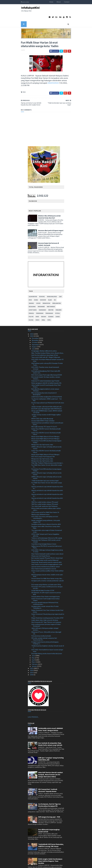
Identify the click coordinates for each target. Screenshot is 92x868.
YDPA (49, 309)
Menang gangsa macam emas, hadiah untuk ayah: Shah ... (47, 564)
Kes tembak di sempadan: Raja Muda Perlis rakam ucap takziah (50, 733)
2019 (32, 661)
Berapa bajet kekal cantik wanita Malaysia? (45, 549)
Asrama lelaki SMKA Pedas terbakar (43, 409)
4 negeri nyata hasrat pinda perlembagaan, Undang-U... (45, 632)
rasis (37, 305)
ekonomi (43, 289)
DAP (61, 285)
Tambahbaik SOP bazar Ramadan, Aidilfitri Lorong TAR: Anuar (51, 834)
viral (43, 309)
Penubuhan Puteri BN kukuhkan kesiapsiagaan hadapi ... (46, 430)
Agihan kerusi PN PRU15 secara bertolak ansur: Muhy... (47, 536)
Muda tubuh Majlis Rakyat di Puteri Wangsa (45, 425)
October (35, 331)
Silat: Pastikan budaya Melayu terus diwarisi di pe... (48, 342)
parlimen (59, 299)
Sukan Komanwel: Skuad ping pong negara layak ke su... (48, 604)
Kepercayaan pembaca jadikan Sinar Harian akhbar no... (47, 560)
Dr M (30, 289)
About (72, 2)
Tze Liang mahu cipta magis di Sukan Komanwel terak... (47, 520)
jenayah (31, 292)
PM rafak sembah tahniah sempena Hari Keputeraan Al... (44, 628)
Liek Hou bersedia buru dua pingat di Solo (45, 344)
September (36, 333)
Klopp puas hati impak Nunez (41, 545)
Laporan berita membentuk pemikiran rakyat (46, 555)
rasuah (44, 305)
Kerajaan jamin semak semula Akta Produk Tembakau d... (45, 596)
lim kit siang (33, 299)
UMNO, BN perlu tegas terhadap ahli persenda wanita (46, 436)
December (35, 327)
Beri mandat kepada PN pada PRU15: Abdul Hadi (47, 547)
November (35, 329)
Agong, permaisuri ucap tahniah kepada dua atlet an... (47, 476)
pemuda (31, 302)
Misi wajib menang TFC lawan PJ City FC (44, 415)
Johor (38, 292)
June (34, 644)
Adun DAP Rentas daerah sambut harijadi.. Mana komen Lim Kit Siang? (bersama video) (51, 763)
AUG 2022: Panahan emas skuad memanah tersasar (45, 357)
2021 (32, 657)
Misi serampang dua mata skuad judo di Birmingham (44, 382)
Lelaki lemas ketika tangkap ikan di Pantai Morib (47, 385)
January (34, 655)
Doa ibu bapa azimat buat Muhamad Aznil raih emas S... (48, 392)
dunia (36, 289)
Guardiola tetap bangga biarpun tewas (44, 533)
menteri (51, 299)
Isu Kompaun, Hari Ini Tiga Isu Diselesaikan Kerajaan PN (49, 794)
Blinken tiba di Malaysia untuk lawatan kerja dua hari (49, 206)
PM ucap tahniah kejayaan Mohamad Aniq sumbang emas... (45, 592)
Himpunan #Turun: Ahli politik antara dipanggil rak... (46, 622)
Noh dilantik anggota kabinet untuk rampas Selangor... (45, 379)
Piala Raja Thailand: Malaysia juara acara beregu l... (47, 452)
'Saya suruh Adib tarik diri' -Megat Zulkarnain (46, 346)
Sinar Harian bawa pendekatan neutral (44, 557)
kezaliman (32, 295)
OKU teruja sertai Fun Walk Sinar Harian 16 (45, 501)
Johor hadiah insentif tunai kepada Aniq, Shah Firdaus (46, 375)
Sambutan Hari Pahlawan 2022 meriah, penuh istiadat (46, 530)
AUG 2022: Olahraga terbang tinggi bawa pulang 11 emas (47, 540)
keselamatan (57, 292)
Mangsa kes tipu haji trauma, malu (42, 433)
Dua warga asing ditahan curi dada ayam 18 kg (46, 573)
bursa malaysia (52, 285)
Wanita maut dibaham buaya (40, 503)
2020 (32, 659)
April (33, 649)
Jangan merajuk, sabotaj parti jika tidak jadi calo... (47, 395)
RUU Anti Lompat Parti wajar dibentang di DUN (47, 364)
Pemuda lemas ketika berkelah (41, 625)
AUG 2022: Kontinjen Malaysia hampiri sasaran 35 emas (47, 349)
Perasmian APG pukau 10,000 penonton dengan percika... (47, 576)
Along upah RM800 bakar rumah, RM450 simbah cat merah (47, 400)
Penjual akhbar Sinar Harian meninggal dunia (46, 585)
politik (31, 305)
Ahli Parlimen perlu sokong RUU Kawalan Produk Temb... (47, 353)
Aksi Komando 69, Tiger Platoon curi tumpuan (46, 611)
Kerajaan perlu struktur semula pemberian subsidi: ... (48, 570)
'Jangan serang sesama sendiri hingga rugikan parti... (46, 404)
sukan (58, 305)
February (35, 653)
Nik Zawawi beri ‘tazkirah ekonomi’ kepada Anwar (48, 779)
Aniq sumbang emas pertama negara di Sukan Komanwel (46, 614)
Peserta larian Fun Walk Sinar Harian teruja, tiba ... (47, 567)
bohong (42, 285)
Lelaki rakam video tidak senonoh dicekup (45, 609)
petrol (58, 302)
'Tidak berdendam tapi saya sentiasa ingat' (45, 469)
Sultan (31, 309)
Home (65, 2)
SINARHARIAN (28, 74)
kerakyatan (47, 292)
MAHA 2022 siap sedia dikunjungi (42, 407)
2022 (32, 325)
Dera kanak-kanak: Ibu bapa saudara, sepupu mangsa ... (46, 367)
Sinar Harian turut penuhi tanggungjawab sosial (47, 553)
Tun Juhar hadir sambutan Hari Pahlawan (44, 495)
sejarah (51, 305)
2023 (32, 323)
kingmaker (41, 295)
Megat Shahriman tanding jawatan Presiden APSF (47, 607)
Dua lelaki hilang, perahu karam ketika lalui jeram (47, 642)
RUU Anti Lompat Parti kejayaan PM (43, 445)
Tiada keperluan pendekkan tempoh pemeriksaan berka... (47, 412)
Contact (81, 2)
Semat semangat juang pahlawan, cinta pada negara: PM (46, 510)
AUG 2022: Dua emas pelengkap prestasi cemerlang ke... (45, 506)
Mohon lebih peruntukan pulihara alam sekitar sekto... (46, 498)
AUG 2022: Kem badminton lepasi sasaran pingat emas (47, 639)
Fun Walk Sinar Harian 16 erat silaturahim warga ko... (47, 455)
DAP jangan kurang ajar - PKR (49, 806)
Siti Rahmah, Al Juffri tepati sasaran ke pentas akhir (46, 582)
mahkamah (43, 299)
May (33, 647)
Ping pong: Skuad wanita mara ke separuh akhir (47, 551)
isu (55, 289)
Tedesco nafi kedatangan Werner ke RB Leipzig (47, 527)
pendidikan (40, 302)
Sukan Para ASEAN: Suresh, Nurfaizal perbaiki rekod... (46, 418)
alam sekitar (33, 285)
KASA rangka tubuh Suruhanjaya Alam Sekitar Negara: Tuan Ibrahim (50, 850)
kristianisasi (51, 295)
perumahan (49, 302)
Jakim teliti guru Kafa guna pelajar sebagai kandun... (45, 618)
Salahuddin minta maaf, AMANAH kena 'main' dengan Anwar (51, 718)
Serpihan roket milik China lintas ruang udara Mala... (46, 516)
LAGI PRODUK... (33, 706)
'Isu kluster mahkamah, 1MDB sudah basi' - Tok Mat (47, 389)
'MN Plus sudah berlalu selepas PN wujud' (45, 491)
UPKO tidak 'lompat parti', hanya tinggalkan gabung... (45, 524)
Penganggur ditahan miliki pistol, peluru (44, 340)
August (34, 335)
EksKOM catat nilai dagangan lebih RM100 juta (47, 397)
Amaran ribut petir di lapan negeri (51, 219)
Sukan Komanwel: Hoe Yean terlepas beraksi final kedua (47, 600)
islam (50, 289)
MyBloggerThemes (46, 865)
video (38, 309)
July (33, 338)
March (34, 651)
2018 (32, 663)
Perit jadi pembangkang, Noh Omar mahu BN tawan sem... (46, 361)
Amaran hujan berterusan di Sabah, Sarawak (49, 233)
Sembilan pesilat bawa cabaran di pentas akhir (46, 513)
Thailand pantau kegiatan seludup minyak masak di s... (48, 635)
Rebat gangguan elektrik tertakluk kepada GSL (46, 372)
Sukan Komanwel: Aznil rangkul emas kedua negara (45, 588)
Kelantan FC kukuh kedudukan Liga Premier (45, 370)
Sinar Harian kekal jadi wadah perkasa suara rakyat (47, 543)
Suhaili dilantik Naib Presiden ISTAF (43, 579)
